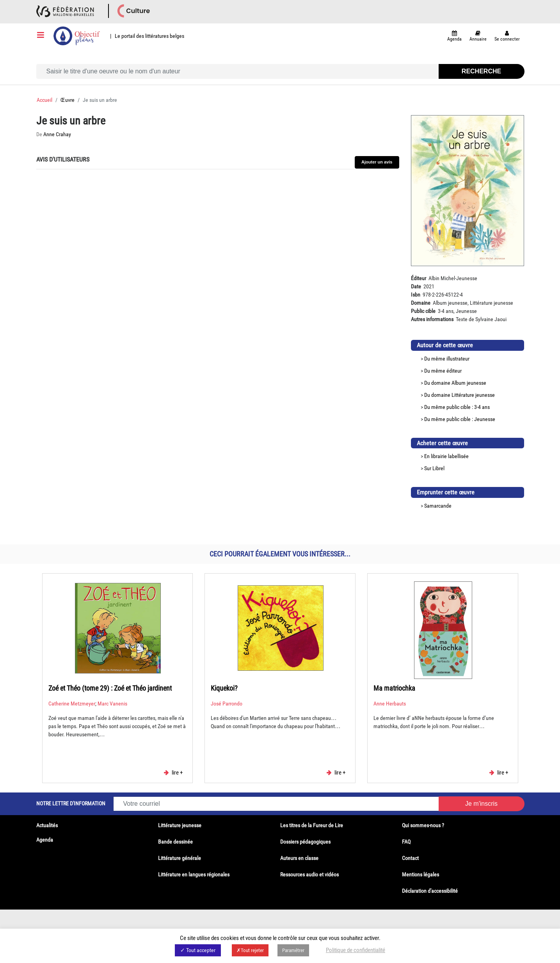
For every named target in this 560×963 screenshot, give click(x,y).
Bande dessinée (175, 842)
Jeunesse (485, 419)
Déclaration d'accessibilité (430, 891)
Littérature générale (180, 858)
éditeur (454, 371)
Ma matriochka (394, 688)
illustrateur (458, 359)
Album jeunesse (469, 383)
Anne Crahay (57, 134)
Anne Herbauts (390, 704)
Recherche (481, 71)
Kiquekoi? (224, 688)
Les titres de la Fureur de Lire (312, 825)
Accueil (44, 100)
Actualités (47, 825)
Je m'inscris (481, 804)
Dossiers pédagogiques (305, 842)
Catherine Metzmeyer (72, 704)
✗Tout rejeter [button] (250, 950)
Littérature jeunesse (473, 395)
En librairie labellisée (446, 456)
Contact (410, 858)
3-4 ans (482, 407)
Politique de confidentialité (356, 950)
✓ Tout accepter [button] (198, 950)
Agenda (45, 840)
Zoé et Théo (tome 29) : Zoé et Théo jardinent (110, 688)
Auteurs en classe (299, 858)
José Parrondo (227, 704)
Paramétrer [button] (293, 950)
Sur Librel (434, 468)
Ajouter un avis (377, 162)
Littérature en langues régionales (194, 874)
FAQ (406, 842)
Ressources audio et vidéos (309, 874)
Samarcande (438, 506)
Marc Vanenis (112, 704)
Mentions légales (420, 874)
